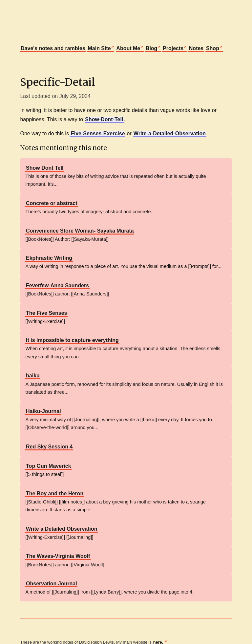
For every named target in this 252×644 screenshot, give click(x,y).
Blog (152, 48)
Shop (213, 48)
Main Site (99, 48)
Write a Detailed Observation (62, 529)
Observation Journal (52, 584)
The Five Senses (46, 313)
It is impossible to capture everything (72, 340)
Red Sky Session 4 (49, 447)
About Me (128, 48)
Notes (196, 48)
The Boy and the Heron (55, 493)
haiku (33, 376)
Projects (173, 48)
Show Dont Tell (45, 168)
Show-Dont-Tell (104, 119)
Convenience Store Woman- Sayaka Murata (80, 231)
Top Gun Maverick (49, 466)
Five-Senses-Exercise (98, 133)
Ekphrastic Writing (49, 258)
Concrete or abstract (52, 203)
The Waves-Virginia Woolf (58, 556)
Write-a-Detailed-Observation (170, 133)
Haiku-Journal (43, 411)
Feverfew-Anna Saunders (57, 285)
